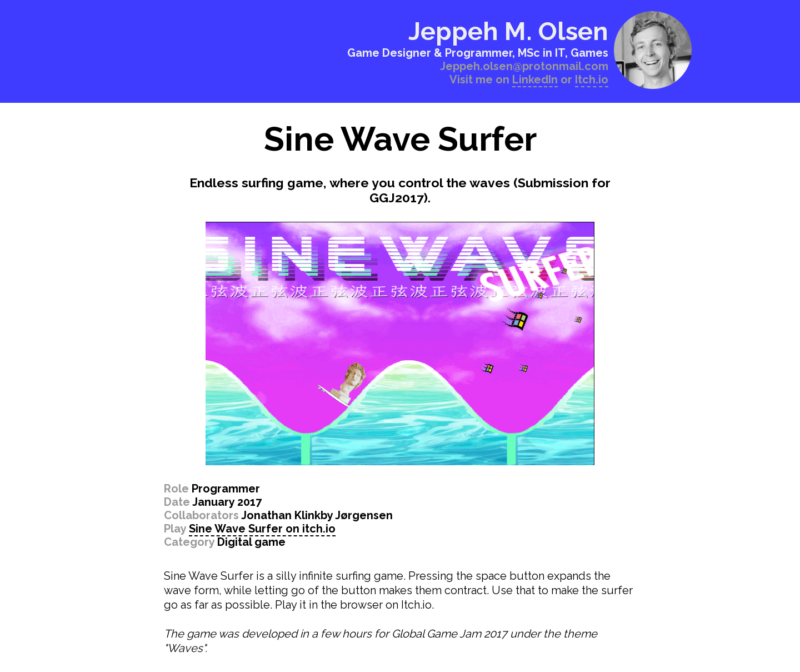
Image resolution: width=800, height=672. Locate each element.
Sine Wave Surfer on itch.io (262, 529)
